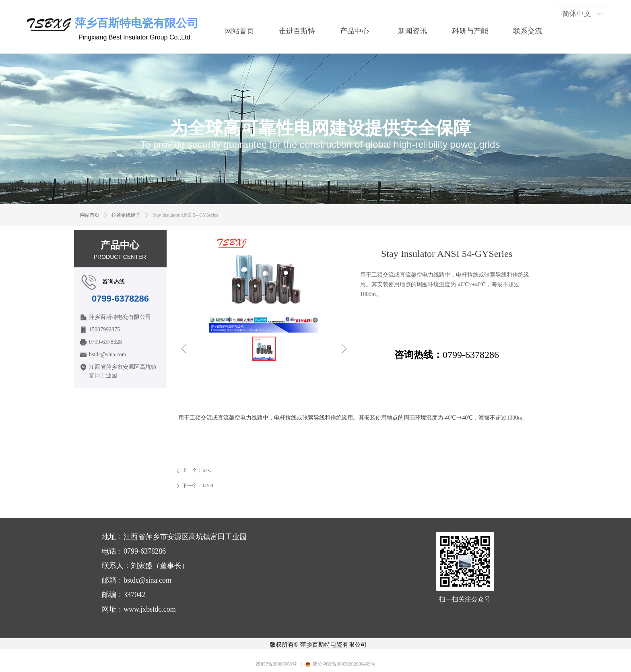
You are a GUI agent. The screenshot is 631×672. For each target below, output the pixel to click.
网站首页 (90, 215)
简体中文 (577, 14)
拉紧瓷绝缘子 (126, 215)
